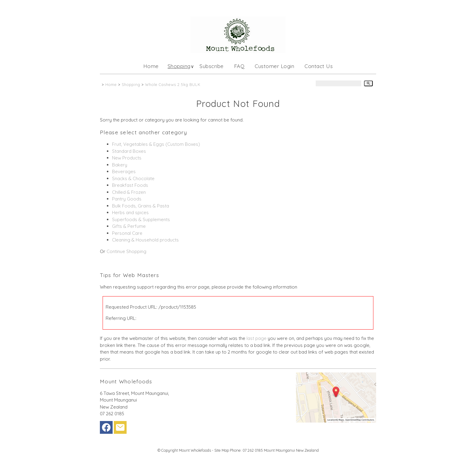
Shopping (179, 66)
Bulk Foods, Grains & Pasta (141, 206)
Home (151, 66)
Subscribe (212, 66)
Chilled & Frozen (129, 192)
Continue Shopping (126, 251)
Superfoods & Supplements (141, 219)
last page (257, 338)
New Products (127, 158)
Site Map (222, 450)
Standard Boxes (129, 151)
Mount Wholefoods (195, 450)
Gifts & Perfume (129, 226)
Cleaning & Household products (145, 240)
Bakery (120, 165)
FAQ (239, 66)
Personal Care (127, 233)
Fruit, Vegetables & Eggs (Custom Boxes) (156, 144)
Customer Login (274, 66)
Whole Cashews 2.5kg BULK (173, 84)
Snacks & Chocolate (133, 178)
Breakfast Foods (130, 185)
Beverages (124, 171)
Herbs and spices (130, 212)
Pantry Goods (127, 199)
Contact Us (319, 66)
